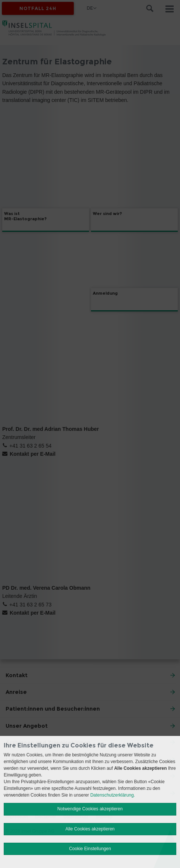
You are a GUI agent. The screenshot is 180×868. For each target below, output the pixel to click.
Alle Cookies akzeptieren (90, 829)
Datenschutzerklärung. (113, 795)
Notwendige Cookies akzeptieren (90, 809)
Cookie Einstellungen (90, 849)
